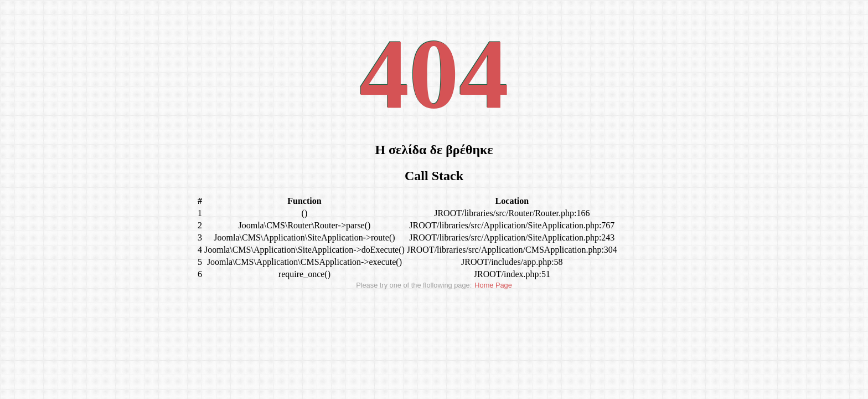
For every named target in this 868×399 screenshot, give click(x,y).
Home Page (493, 285)
